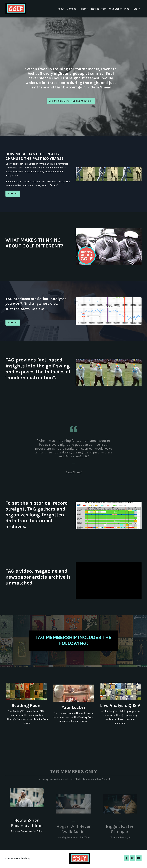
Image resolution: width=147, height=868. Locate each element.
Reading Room (98, 9)
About (61, 9)
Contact (71, 9)
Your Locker (115, 9)
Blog (127, 9)
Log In (137, 9)
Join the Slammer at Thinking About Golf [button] (71, 101)
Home (84, 9)
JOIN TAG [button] (13, 194)
